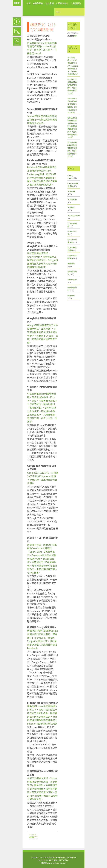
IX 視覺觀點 (76, 3)
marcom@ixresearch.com (57, 863)
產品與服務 (38, 3)
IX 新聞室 (71, 191)
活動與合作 (72, 279)
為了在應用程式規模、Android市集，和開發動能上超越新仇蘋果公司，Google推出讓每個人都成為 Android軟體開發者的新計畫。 (43, 260)
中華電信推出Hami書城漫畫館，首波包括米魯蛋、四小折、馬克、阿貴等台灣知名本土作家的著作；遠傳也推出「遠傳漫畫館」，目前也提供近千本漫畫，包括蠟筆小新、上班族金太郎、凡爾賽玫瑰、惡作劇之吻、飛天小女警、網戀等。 (42, 408)
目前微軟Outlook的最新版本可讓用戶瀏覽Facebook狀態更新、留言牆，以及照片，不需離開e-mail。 (42, 48)
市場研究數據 (62, 3)
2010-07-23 (32, 835)
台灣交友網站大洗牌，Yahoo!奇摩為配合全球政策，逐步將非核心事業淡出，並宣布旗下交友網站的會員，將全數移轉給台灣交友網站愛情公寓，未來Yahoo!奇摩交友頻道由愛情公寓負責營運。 (42, 789)
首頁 (28, 3)
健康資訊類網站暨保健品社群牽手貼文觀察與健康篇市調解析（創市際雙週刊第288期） (72, 127)
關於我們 (50, 3)
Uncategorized (74, 215)
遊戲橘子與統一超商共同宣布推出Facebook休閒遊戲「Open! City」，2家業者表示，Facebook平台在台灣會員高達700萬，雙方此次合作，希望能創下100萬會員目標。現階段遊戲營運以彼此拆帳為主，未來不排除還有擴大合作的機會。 (42, 559)
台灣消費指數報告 (72, 249)
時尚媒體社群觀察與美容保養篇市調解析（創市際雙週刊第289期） (72, 105)
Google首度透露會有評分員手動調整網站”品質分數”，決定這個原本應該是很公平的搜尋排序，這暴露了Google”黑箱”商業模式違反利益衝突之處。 (43, 334)
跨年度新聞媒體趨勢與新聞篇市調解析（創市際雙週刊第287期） (72, 149)
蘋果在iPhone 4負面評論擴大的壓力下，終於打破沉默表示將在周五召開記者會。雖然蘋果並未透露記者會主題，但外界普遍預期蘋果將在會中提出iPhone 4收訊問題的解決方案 (42, 715)
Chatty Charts (70, 177)
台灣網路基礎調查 (72, 257)
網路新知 (32, 837)
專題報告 (71, 263)
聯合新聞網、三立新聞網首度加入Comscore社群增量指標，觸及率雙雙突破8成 (73, 66)
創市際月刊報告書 (72, 241)
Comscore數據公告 (73, 185)
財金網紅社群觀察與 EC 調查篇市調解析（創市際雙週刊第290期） (72, 86)
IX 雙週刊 (71, 207)
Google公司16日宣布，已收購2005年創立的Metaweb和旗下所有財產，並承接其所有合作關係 (43, 478)
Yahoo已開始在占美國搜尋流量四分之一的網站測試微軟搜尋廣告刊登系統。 (42, 119)
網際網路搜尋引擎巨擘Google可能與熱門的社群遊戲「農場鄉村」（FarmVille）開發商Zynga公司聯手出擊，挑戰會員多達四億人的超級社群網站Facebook (43, 639)
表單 (75, 36)
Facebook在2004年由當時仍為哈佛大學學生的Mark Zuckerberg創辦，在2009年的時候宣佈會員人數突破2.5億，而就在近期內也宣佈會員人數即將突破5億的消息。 (42, 176)
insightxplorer (33, 836)
